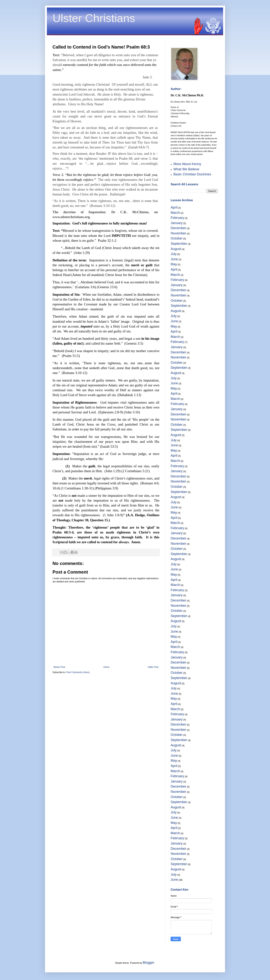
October (177, 238)
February (177, 218)
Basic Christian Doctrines (192, 174)
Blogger (148, 963)
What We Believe (186, 169)
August (176, 249)
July (174, 254)
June (174, 259)
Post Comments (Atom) (78, 672)
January (177, 223)
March (175, 213)
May (174, 264)
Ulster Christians (94, 18)
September (179, 244)
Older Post (153, 667)
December (178, 228)
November (178, 233)
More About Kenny (187, 164)
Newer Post (59, 667)
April (174, 207)
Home (106, 667)
